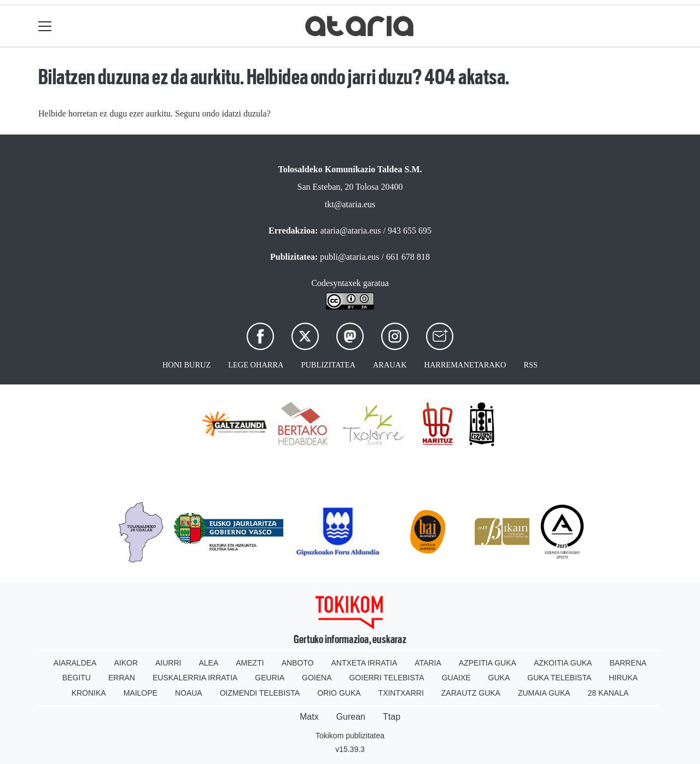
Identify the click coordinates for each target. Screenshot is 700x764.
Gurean (351, 717)
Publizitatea (328, 365)
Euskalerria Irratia (195, 678)
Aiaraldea (75, 663)
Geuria (270, 678)
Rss (530, 365)
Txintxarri (401, 693)
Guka (499, 678)
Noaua (189, 693)
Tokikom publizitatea (350, 736)
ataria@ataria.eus (350, 231)
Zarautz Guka (471, 693)
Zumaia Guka (544, 693)
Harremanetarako (465, 365)
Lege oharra (256, 365)
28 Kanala (608, 693)
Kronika (89, 693)
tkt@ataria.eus (350, 204)
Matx (309, 717)
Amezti (250, 663)
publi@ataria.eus (349, 257)
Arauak (390, 365)
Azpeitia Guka (488, 663)
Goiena (317, 678)
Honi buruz (186, 365)
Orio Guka (339, 693)
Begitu (77, 678)
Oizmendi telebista (260, 693)
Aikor (126, 663)
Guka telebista (559, 678)
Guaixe (456, 678)
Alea (208, 663)
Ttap (392, 717)
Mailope (141, 693)
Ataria (428, 663)
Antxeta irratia (364, 663)
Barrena (628, 663)
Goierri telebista (386, 678)
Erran (122, 678)
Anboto (298, 663)
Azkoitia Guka (563, 663)
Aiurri (168, 663)
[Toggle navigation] (45, 26)
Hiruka (623, 678)
